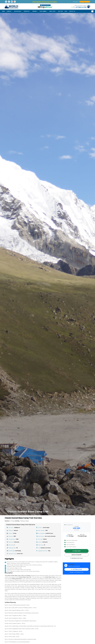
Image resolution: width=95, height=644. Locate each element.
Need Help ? (76, 2)
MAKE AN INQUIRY (77, 555)
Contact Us (72, 11)
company (9, 11)
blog (66, 11)
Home (3, 11)
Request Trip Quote (85, 2)
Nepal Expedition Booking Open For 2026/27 (45, 2)
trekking (35, 11)
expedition (27, 11)
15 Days (10, 521)
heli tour (60, 11)
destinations (18, 11)
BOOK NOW (77, 551)
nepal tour (52, 11)
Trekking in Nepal (22, 521)
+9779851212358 (81, 7)
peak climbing (43, 11)
